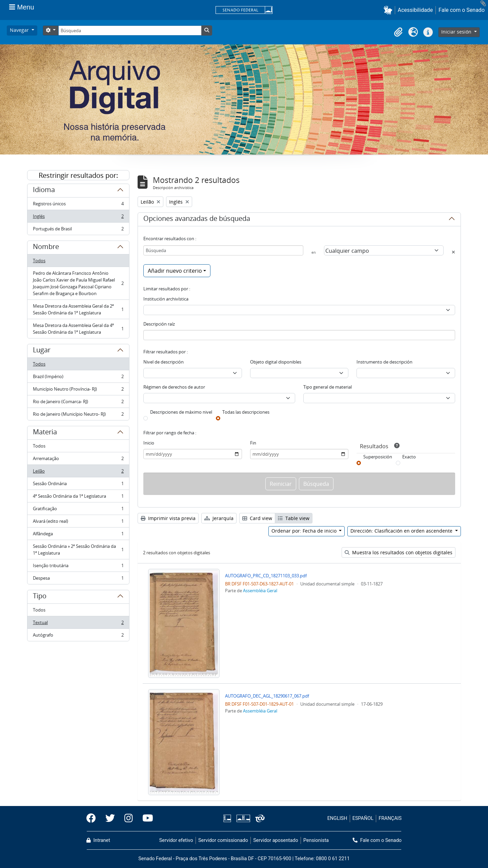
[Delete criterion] (453, 252)
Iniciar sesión (457, 32)
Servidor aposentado (276, 840)
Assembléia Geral (260, 591)
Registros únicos (78, 205)
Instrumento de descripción (384, 362)
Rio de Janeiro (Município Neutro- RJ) (78, 415)
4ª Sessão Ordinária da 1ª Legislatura (78, 498)
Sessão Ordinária (78, 485)
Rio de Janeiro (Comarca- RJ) (78, 403)
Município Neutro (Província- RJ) (78, 390)
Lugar (42, 351)
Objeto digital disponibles (276, 362)
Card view (257, 518)
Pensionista (316, 840)
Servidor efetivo (176, 840)
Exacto (409, 457)
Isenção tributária (78, 567)
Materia (45, 433)
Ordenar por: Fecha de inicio (305, 531)
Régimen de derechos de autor (174, 387)
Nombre (46, 248)
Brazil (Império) (78, 378)
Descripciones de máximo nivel (181, 412)
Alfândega (78, 535)
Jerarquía (219, 518)
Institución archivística (166, 299)
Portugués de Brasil (78, 230)
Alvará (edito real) (78, 523)
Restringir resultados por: (78, 175)
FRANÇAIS (390, 818)
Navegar (20, 30)
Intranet (98, 840)
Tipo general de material (328, 387)
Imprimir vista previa (168, 518)
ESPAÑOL (363, 818)
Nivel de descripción (164, 362)
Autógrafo (78, 636)
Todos (39, 261)
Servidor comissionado (223, 840)
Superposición (378, 457)
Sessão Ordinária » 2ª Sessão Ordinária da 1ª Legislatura (78, 550)
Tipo (40, 597)
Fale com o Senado (462, 10)
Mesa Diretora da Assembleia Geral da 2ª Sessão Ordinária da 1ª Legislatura (78, 309)
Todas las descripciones (246, 412)
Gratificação (78, 510)
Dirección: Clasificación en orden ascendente (402, 531)
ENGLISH (337, 818)
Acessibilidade (415, 10)
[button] (389, 10)
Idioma (44, 191)
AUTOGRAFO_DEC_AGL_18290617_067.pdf (267, 696)
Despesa (78, 579)
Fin (253, 443)
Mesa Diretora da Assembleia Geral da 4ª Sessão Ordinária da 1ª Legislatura (78, 329)
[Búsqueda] (130, 30)
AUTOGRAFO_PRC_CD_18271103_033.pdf (266, 576)
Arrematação (78, 460)
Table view (294, 518)
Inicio (149, 443)
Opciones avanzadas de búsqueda (197, 220)
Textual (78, 624)
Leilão (78, 472)
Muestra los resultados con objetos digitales (399, 552)
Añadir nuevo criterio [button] (175, 271)
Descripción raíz (159, 324)
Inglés (78, 218)
